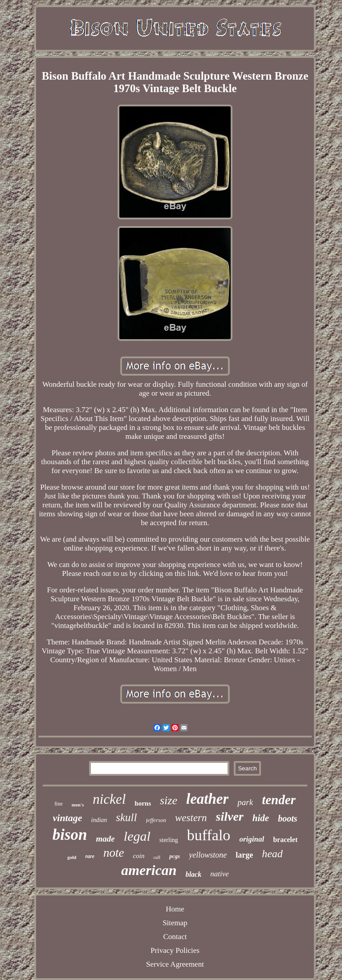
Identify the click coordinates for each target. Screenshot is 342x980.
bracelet (285, 840)
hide (261, 818)
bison (70, 835)
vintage (68, 818)
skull (126, 817)
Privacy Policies (175, 950)
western (191, 818)
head (272, 854)
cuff (157, 857)
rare (90, 856)
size (169, 800)
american (149, 870)
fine (59, 804)
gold (72, 857)
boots (287, 818)
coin (139, 856)
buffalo (209, 835)
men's (78, 805)
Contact (175, 937)
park (245, 802)
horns (143, 803)
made (106, 839)
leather (207, 799)
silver (230, 816)
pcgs (175, 856)
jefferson (156, 820)
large (244, 855)
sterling (169, 840)
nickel (109, 799)
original (252, 839)
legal (137, 836)
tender (279, 800)
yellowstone (208, 855)
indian (99, 820)
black (194, 874)
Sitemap (175, 923)
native (220, 874)
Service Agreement (175, 964)
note (114, 853)
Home (175, 909)
